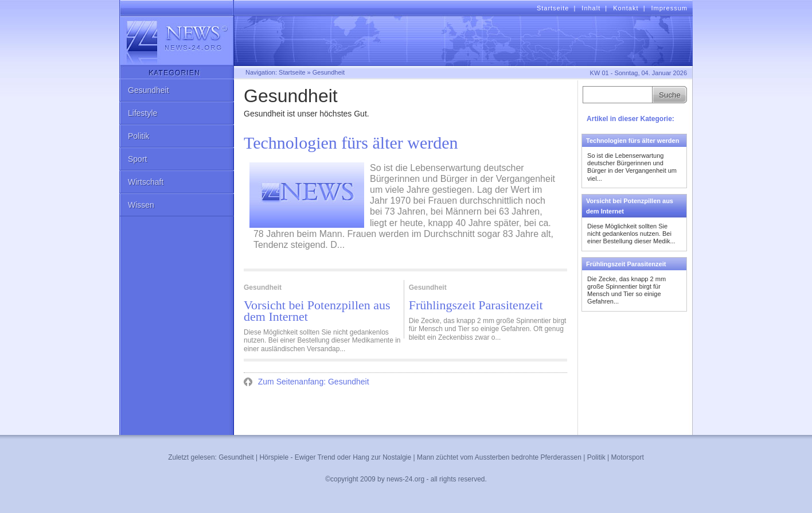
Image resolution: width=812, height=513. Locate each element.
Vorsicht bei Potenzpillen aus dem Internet (317, 311)
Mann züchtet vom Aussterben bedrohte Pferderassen (499, 457)
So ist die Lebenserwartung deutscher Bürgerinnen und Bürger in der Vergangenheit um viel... (632, 167)
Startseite (553, 8)
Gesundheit (149, 90)
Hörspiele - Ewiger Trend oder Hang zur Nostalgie (335, 457)
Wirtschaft (146, 182)
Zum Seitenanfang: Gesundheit (313, 382)
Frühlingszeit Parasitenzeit (476, 305)
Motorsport (627, 457)
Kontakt (626, 8)
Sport (137, 159)
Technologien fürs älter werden (351, 143)
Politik (138, 136)
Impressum (669, 8)
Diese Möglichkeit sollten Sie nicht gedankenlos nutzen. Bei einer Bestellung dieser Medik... (631, 234)
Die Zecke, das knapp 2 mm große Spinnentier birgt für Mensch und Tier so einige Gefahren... (626, 290)
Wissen (141, 205)
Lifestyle (143, 113)
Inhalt (591, 8)
